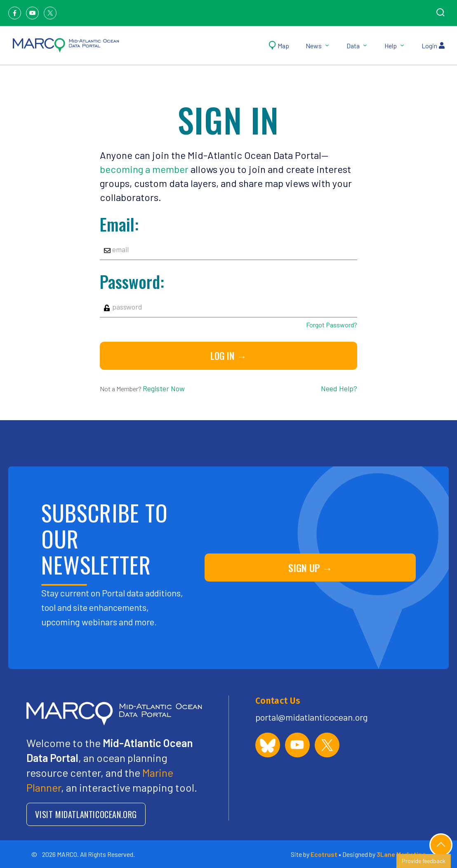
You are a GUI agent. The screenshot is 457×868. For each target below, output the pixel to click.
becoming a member (144, 169)
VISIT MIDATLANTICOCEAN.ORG (86, 814)
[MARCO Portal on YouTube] (297, 745)
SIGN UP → (310, 568)
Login (433, 46)
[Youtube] (32, 13)
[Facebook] (15, 13)
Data (357, 46)
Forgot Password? (332, 325)
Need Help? (339, 388)
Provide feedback (424, 861)
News (318, 46)
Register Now (164, 388)
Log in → (228, 356)
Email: (119, 224)
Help (395, 46)
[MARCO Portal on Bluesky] (268, 745)
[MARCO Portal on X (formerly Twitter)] (327, 745)
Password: (132, 281)
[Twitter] (50, 13)
